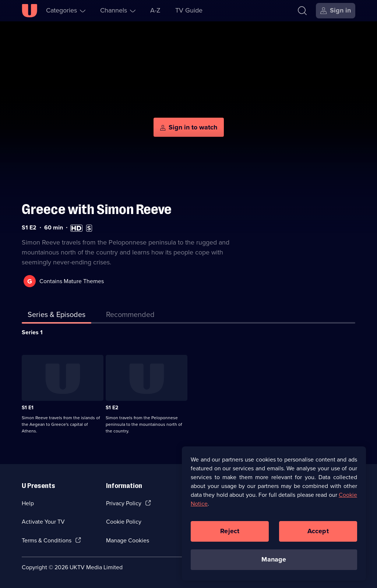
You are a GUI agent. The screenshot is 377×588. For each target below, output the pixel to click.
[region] (274, 513)
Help (28, 503)
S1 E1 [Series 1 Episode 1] (28, 408)
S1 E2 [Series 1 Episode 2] (112, 408)
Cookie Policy (124, 522)
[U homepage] (29, 11)
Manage (274, 559)
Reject (230, 531)
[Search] (302, 11)
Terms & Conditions (47, 540)
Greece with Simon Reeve (97, 209)
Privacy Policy (124, 503)
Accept (318, 531)
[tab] (130, 316)
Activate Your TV (43, 522)
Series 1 (32, 332)
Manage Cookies (128, 540)
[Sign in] (336, 11)
